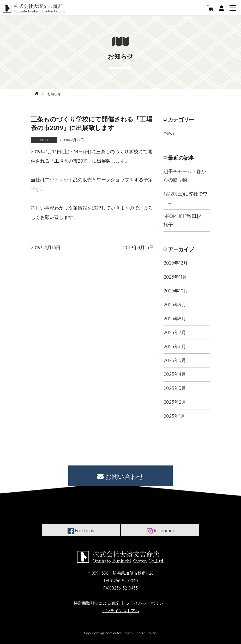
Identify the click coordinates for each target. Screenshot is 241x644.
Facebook (81, 531)
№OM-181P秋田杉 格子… (185, 220)
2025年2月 (175, 402)
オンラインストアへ (121, 611)
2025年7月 (175, 332)
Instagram (160, 531)
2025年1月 (174, 416)
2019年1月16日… (47, 247)
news (169, 133)
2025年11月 (175, 277)
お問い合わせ (121, 476)
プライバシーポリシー (147, 603)
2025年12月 (176, 263)
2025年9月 (175, 305)
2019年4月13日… (140, 247)
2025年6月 (175, 346)
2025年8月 (175, 319)
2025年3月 (175, 388)
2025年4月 (175, 374)
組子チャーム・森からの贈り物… (185, 176)
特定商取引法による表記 (97, 603)
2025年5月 (175, 360)
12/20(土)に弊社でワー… (185, 198)
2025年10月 (176, 291)
